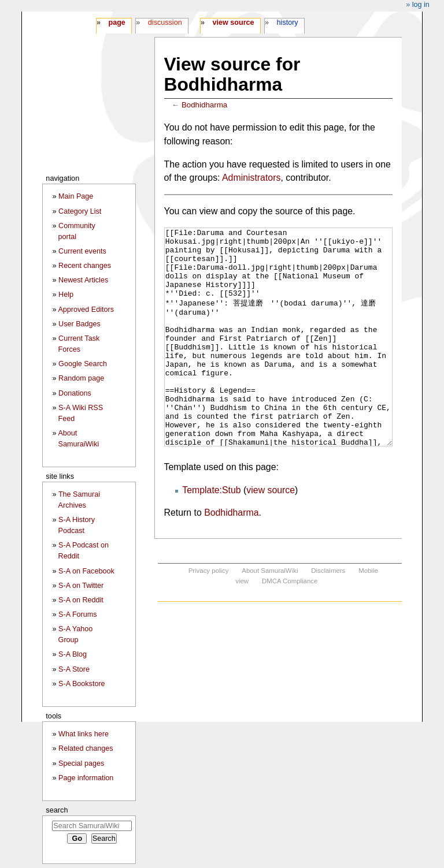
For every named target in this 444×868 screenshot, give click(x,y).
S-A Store (74, 669)
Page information (86, 778)
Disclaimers (328, 614)
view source (271, 533)
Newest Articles (83, 280)
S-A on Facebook (86, 571)
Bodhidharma (204, 105)
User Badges (79, 324)
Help (66, 295)
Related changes (86, 748)
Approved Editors (86, 310)
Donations (75, 393)
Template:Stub (211, 533)
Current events (82, 251)
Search (57, 810)
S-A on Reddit (81, 600)
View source (234, 23)
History (288, 23)
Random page (81, 378)
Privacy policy (209, 614)
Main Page (76, 196)
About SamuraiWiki (270, 614)
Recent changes (85, 266)
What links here (84, 734)
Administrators (251, 178)
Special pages (81, 763)
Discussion (165, 23)
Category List (80, 211)
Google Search (83, 364)
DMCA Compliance (290, 624)
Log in (421, 5)
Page (116, 23)
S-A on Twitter (81, 586)
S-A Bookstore (82, 684)
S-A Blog (73, 654)
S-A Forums (77, 614)
